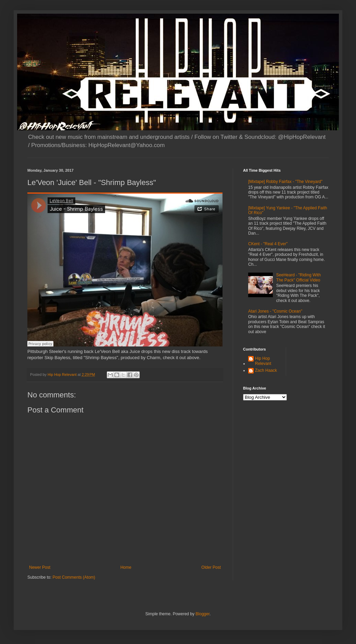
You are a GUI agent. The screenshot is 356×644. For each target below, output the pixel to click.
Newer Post (40, 567)
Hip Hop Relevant (263, 361)
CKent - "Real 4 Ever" (268, 244)
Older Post (211, 567)
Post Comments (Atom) (74, 577)
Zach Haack (266, 370)
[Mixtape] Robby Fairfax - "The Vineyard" (285, 182)
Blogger (202, 614)
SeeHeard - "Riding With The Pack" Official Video (298, 277)
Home (126, 567)
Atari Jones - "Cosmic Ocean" (275, 311)
